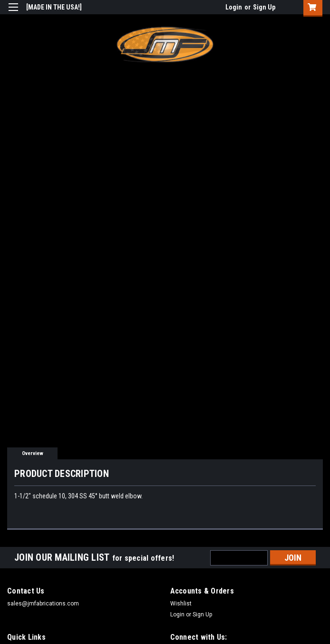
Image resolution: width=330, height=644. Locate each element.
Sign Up (264, 7)
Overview (33, 453)
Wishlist (181, 604)
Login (234, 7)
